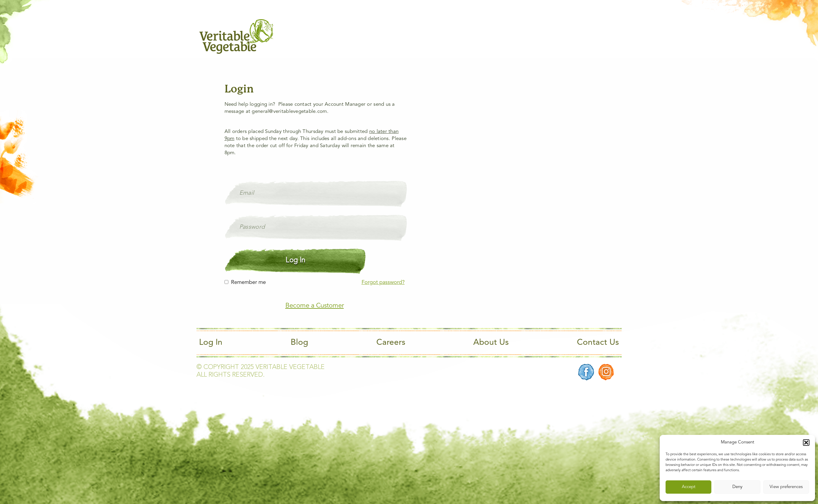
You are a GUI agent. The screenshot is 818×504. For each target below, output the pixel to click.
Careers (391, 343)
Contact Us (598, 343)
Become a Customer (315, 306)
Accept (689, 487)
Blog (299, 343)
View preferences (786, 487)
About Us (491, 343)
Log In (211, 343)
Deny (737, 487)
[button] (806, 443)
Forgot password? (383, 282)
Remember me (248, 282)
